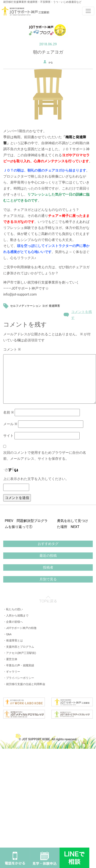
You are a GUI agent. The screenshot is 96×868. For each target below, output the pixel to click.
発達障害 (54, 306)
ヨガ (45, 306)
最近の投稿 (48, 556)
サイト (8, 436)
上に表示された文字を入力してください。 (36, 479)
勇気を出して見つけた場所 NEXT (72, 524)
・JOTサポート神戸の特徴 (20, 628)
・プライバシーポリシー (19, 678)
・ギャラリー (12, 672)
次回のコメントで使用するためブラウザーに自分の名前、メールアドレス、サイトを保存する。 (45, 456)
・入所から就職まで (16, 616)
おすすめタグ (48, 544)
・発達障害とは (13, 640)
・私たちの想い (13, 609)
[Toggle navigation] (88, 11)
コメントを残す (82, 315)
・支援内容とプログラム (19, 647)
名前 (9, 412)
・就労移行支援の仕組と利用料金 (24, 684)
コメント (12, 349)
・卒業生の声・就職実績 (19, 665)
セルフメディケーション (26, 306)
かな (51, 62)
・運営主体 (10, 659)
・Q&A (7, 634)
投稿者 (48, 567)
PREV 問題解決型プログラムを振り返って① (26, 524)
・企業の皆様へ (13, 622)
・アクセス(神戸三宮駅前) (20, 653)
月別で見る (48, 579)
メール (10, 424)
